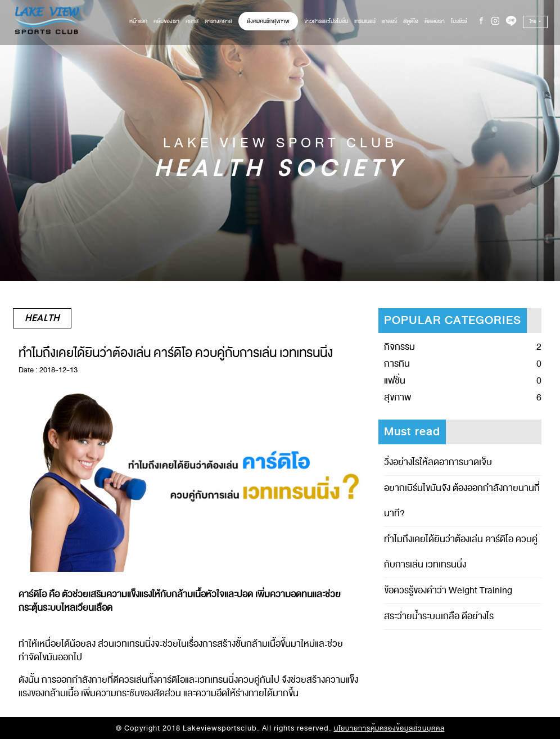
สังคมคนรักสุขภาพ (268, 21)
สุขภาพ (398, 398)
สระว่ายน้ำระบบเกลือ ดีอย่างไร (439, 616)
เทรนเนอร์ (365, 21)
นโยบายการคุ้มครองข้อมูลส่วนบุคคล (389, 728)
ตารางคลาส (218, 21)
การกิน (397, 364)
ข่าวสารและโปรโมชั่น (326, 21)
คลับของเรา (166, 21)
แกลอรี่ (389, 21)
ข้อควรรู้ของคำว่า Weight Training (448, 591)
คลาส (192, 21)
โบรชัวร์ (459, 21)
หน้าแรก (138, 21)
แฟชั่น (395, 381)
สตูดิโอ (411, 21)
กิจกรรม (399, 347)
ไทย (534, 22)
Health (42, 318)
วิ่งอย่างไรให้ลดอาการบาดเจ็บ (438, 462)
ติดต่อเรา (435, 21)
